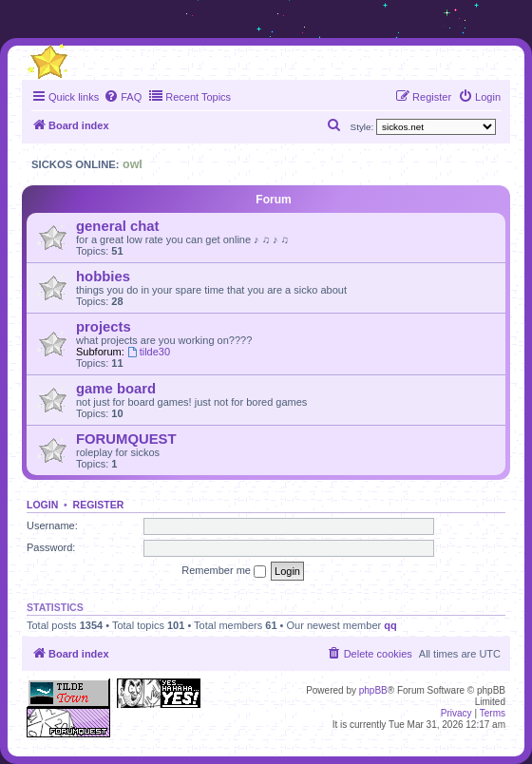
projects (104, 327)
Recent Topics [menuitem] (190, 96)
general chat (117, 226)
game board (116, 389)
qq (390, 625)
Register (99, 505)
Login (42, 505)
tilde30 (149, 352)
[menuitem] (123, 97)
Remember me (224, 571)
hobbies (103, 277)
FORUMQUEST (126, 439)
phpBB (373, 690)
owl (133, 164)
